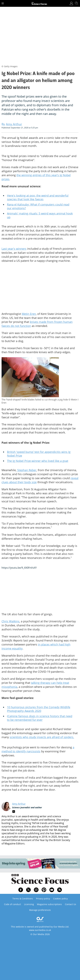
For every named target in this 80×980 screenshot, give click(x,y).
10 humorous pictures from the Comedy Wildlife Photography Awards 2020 (39, 709)
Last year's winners (14, 249)
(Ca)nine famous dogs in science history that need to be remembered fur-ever (40, 718)
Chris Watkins (10, 621)
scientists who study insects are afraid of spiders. (42, 737)
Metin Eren (29, 314)
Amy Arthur (19, 804)
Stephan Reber (27, 470)
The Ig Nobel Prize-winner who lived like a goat (38, 461)
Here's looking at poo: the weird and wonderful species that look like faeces (38, 197)
